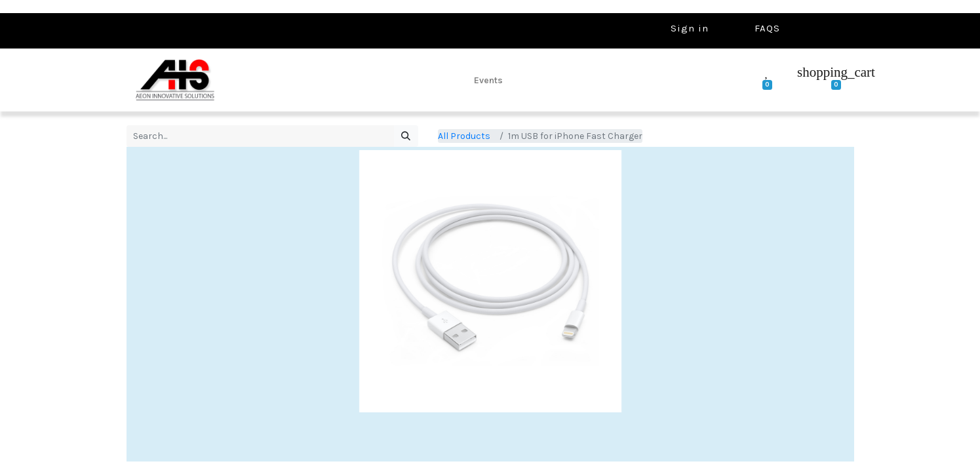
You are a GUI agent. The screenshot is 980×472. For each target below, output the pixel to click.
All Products (464, 136)
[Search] (406, 136)
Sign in (690, 28)
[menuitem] (488, 80)
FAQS (767, 28)
